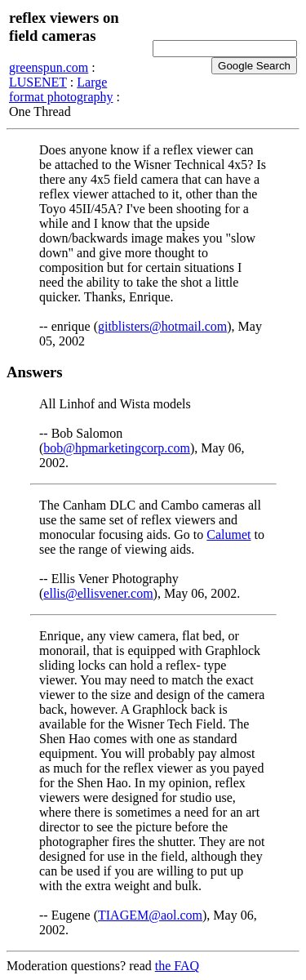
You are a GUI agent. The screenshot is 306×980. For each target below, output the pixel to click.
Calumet (228, 535)
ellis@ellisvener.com (98, 593)
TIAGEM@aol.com (150, 915)
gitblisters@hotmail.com (162, 326)
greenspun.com (49, 67)
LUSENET (38, 82)
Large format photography (61, 89)
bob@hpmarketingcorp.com (117, 448)
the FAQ (177, 966)
